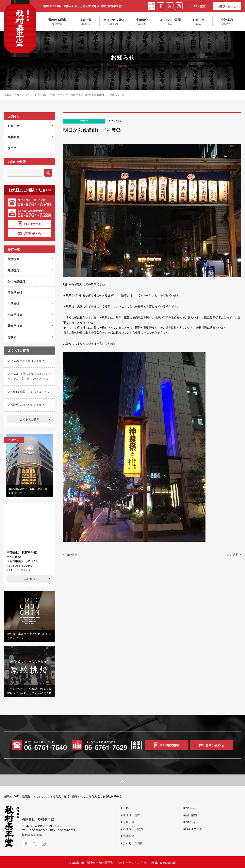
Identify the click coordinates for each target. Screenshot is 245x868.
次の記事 (233, 555)
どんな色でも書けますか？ (26, 361)
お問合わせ (193, 822)
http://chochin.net (33, 835)
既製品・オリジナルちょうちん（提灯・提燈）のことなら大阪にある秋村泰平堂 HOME (54, 95)
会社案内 (227, 22)
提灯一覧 (85, 22)
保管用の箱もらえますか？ (26, 405)
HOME (127, 808)
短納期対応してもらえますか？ (29, 392)
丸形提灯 (13, 270)
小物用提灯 (15, 315)
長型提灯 (13, 259)
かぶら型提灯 (16, 281)
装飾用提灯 (15, 326)
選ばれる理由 (57, 22)
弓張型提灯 (15, 293)
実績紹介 (142, 22)
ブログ (12, 148)
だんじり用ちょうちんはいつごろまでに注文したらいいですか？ (29, 376)
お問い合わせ (227, 6)
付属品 (12, 337)
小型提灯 (13, 304)
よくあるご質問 (170, 22)
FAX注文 (199, 6)
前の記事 (72, 555)
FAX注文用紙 (30, 224)
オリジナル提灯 (114, 22)
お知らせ (198, 22)
